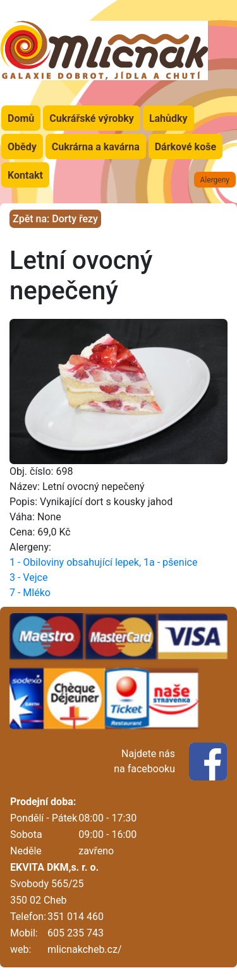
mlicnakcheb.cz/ (84, 949)
